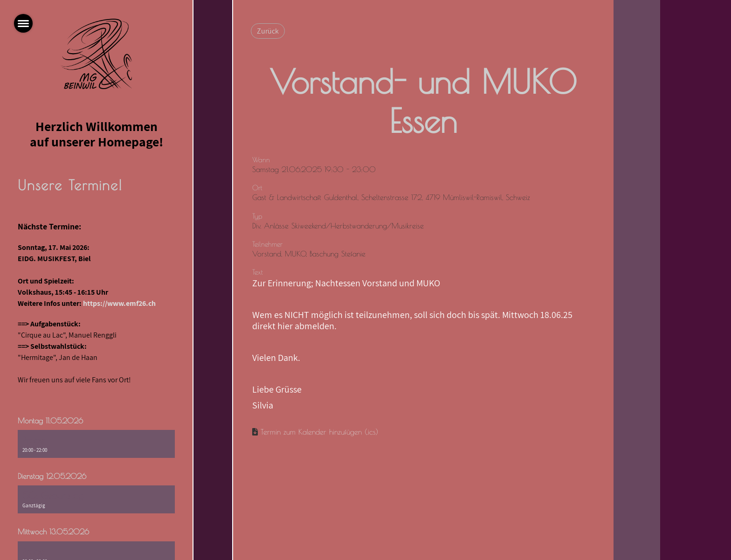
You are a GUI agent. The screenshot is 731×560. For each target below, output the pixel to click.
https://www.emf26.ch (119, 303)
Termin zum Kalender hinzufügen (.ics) (319, 432)
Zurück (268, 31)
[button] (96, 444)
